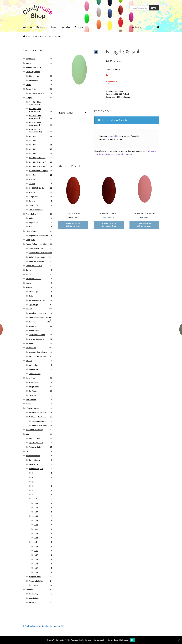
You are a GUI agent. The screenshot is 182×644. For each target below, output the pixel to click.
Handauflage (34, 594)
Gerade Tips (33, 292)
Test (28, 451)
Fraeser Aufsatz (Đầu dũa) (36, 244)
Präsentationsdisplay (34, 430)
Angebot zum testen (34, 67)
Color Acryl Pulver (33, 72)
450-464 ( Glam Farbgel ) (38, 171)
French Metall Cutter (34, 266)
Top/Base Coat (35, 374)
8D (33, 494)
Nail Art (29, 309)
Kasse (54, 27)
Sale (27, 434)
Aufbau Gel (33, 365)
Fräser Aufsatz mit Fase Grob (40, 253)
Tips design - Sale (36, 443)
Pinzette (35, 585)
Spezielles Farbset (36, 210)
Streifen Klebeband (36, 339)
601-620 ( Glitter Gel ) (37, 188)
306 (118, 97)
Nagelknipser (34, 598)
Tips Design (33, 305)
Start (28, 36)
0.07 (36, 512)
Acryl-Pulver (31, 59)
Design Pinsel (34, 387)
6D (33, 486)
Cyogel (28, 85)
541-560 (32, 184)
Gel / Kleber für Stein (37, 93)
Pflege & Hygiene (33, 408)
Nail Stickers (31, 348)
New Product (31, 400)
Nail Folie (29, 343)
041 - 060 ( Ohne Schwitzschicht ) (35, 117)
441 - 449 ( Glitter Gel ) (37, 166)
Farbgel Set (33, 197)
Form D (34, 542)
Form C (34, 499)
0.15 (36, 533)
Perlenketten (34, 330)
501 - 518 (32, 175)
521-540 (32, 179)
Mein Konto (41, 27)
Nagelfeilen (33, 222)
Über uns (79, 27)
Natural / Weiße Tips (37, 300)
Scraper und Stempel (37, 335)
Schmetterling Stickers (38, 352)
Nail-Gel (29, 361)
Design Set (33, 326)
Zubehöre (30, 589)
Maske (28, 283)
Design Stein (31, 89)
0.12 (36, 529)
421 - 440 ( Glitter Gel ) (37, 162)
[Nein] (179, 640)
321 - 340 (32, 140)
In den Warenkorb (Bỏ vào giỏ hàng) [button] (73, 225)
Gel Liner (32, 201)
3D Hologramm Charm (37, 313)
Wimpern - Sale (35, 447)
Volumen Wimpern (36, 469)
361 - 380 (32, 149)
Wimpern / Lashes (33, 456)
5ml (122, 97)
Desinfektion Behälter (37, 412)
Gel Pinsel (33, 391)
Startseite (27, 27)
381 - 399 (32, 153)
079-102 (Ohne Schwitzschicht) (35, 131)
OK (132, 640)
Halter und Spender (33, 279)
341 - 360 (32, 145)
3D (33, 473)
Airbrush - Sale (35, 438)
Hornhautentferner (39, 425)
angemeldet (113, 136)
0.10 (36, 559)
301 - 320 (43, 36)
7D (33, 490)
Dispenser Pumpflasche (38, 235)
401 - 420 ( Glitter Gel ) (37, 158)
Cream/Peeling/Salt (39, 421)
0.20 (36, 538)
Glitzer (28, 274)
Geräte (28, 270)
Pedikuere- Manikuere (37, 417)
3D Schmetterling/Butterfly (40, 317)
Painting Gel (34, 205)
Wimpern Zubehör (36, 581)
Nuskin (28, 404)
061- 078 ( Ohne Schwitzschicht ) (35, 124)
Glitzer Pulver (34, 76)
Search (154, 8)
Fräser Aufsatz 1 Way (37, 248)
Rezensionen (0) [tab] (66, 113)
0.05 (36, 507)
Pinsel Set (33, 395)
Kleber (31, 296)
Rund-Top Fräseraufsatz (38, 261)
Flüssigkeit (30, 240)
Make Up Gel (33, 369)
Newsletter (66, 27)
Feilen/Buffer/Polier (33, 214)
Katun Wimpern (35, 460)
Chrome (32, 322)
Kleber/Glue (33, 464)
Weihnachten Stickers (37, 356)
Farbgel (35, 36)
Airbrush (29, 63)
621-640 (32, 192)
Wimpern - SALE (35, 577)
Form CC (35, 516)
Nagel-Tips (30, 287)
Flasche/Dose (31, 231)
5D (33, 482)
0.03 (36, 503)
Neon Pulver (33, 80)
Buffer (31, 218)
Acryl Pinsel (33, 382)
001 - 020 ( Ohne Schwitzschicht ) (35, 103)
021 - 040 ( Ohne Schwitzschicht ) (35, 110)
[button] (96, 52)
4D (33, 477)
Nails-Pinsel (31, 378)
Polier (31, 227)
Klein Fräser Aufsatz (37, 257)
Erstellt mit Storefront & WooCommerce (53, 629)
